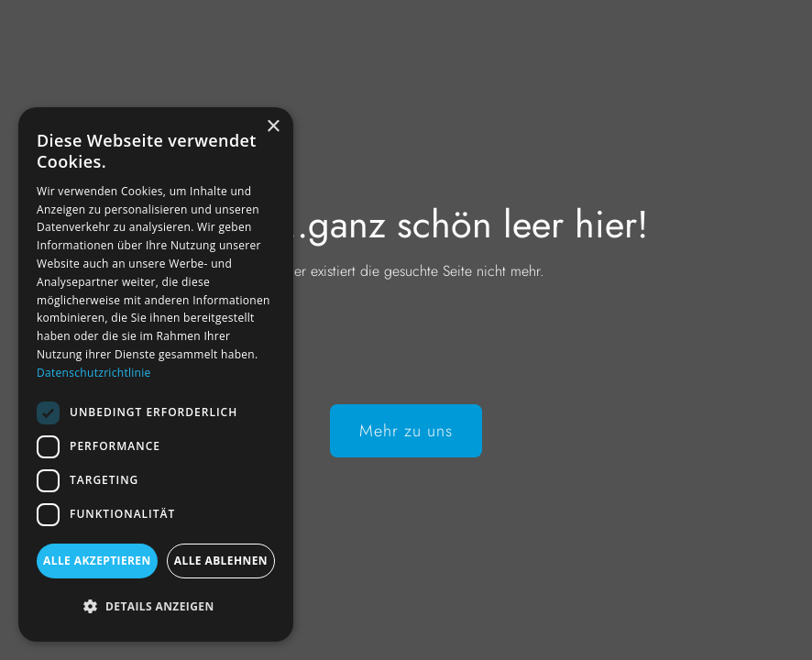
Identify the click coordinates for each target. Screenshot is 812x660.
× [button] (273, 127)
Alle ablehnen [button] (221, 561)
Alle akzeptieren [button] (97, 561)
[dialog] (156, 374)
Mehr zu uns (406, 431)
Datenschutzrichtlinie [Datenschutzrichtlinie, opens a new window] (94, 373)
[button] (156, 607)
